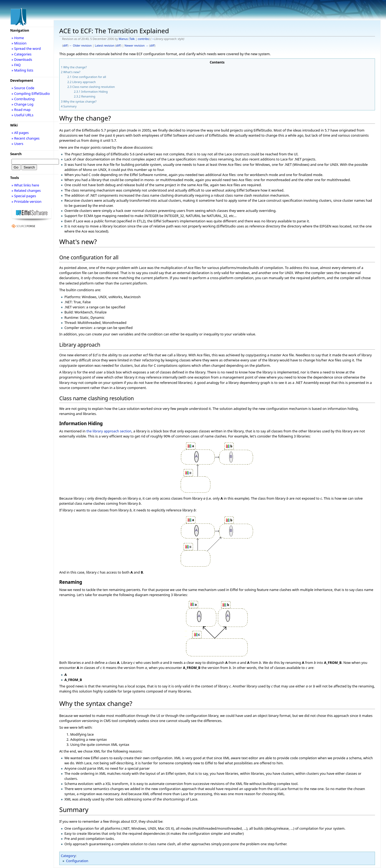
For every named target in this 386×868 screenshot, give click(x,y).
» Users (17, 144)
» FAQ (16, 65)
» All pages (20, 133)
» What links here (25, 185)
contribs (143, 39)
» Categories (22, 54)
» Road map (21, 110)
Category (68, 856)
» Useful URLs (23, 115)
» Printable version (27, 201)
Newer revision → (137, 46)
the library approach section (109, 431)
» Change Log (23, 104)
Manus (123, 39)
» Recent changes (26, 138)
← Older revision (80, 46)
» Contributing (23, 99)
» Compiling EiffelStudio (31, 93)
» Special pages (24, 196)
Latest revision (105, 46)
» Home (18, 38)
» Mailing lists (22, 70)
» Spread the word (26, 48)
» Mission (19, 43)
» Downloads (22, 59)
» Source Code (23, 88)
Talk (132, 39)
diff (65, 46)
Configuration (77, 861)
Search (16, 154)
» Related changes (26, 190)
